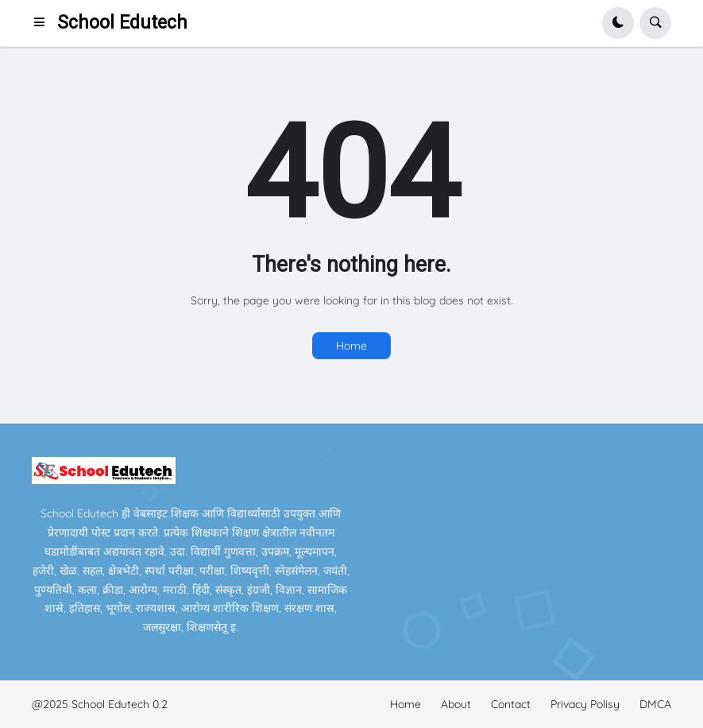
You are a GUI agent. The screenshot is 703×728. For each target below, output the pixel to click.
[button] (44, 23)
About (456, 704)
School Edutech (122, 23)
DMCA (655, 704)
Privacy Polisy (585, 704)
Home (351, 346)
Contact (511, 704)
